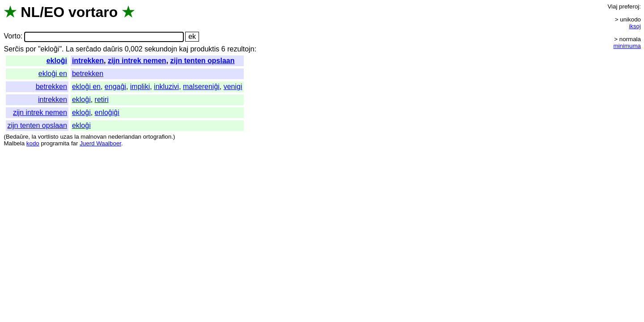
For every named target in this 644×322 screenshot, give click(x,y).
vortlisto (48, 137)
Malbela (14, 143)
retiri (102, 100)
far (75, 143)
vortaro (93, 12)
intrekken (88, 61)
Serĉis (13, 49)
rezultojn (241, 49)
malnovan (93, 137)
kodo (33, 143)
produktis (205, 49)
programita (55, 143)
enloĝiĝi (107, 112)
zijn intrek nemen (137, 61)
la (34, 137)
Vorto (12, 36)
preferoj (629, 6)
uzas (66, 137)
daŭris (113, 49)
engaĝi (115, 87)
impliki (140, 87)
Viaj (612, 6)
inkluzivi (166, 87)
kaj (184, 49)
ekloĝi (57, 61)
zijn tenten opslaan (203, 61)
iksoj (635, 26)
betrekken (88, 74)
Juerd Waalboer (100, 143)
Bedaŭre (17, 137)
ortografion (157, 137)
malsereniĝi (201, 87)
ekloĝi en (53, 74)
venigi (233, 87)
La (70, 49)
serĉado (88, 49)
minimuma (627, 46)
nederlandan (125, 137)
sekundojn (161, 49)
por (31, 49)
